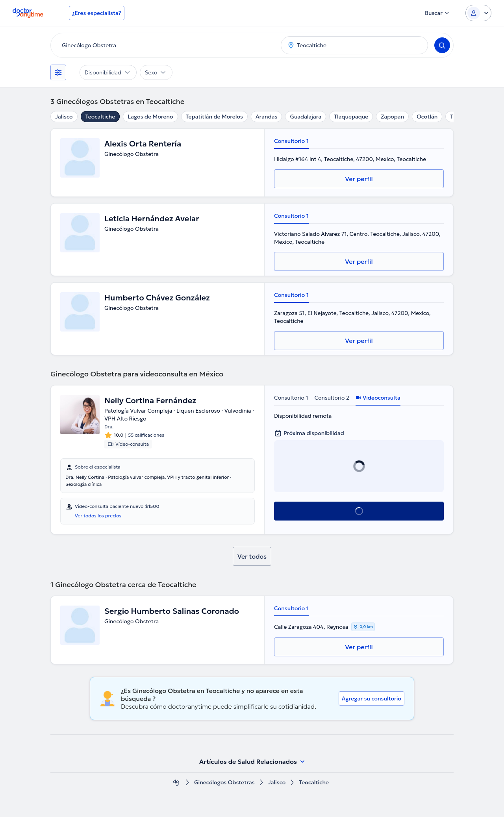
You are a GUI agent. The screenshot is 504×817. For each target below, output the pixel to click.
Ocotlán (427, 117)
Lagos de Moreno (150, 117)
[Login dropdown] (478, 13)
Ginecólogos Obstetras (224, 783)
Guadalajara (306, 117)
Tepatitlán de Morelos (214, 117)
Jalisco (64, 117)
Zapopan (392, 117)
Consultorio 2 (332, 398)
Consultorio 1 (291, 141)
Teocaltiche (100, 117)
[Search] (442, 45)
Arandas (267, 117)
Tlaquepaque (351, 117)
